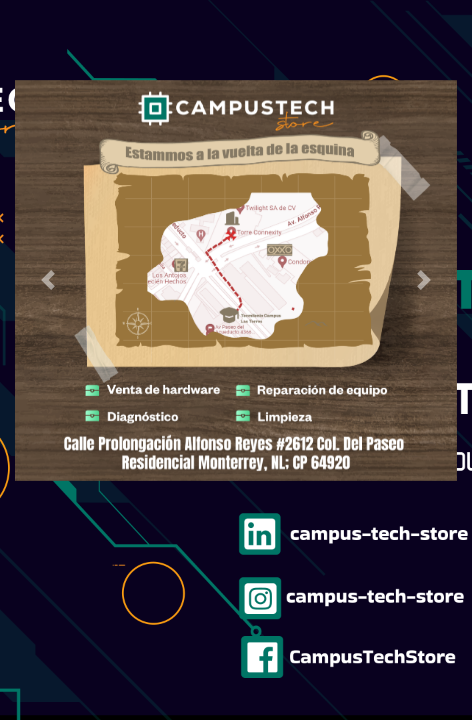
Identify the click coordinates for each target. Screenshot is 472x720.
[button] (48, 281)
